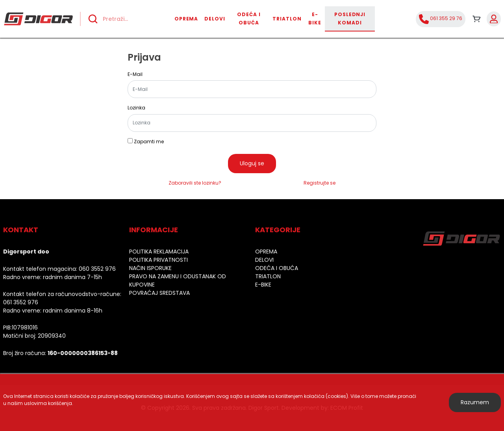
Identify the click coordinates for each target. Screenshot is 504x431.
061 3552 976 (21, 302)
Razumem (475, 402)
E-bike (315, 18)
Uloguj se (252, 163)
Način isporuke (150, 268)
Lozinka (136, 108)
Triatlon (287, 19)
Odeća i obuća (249, 18)
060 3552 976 (97, 269)
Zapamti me (149, 142)
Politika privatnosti (158, 260)
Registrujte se (320, 183)
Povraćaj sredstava (159, 293)
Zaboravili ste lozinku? (195, 183)
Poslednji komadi (350, 18)
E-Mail (135, 74)
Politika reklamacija (159, 252)
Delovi (215, 19)
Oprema (186, 19)
